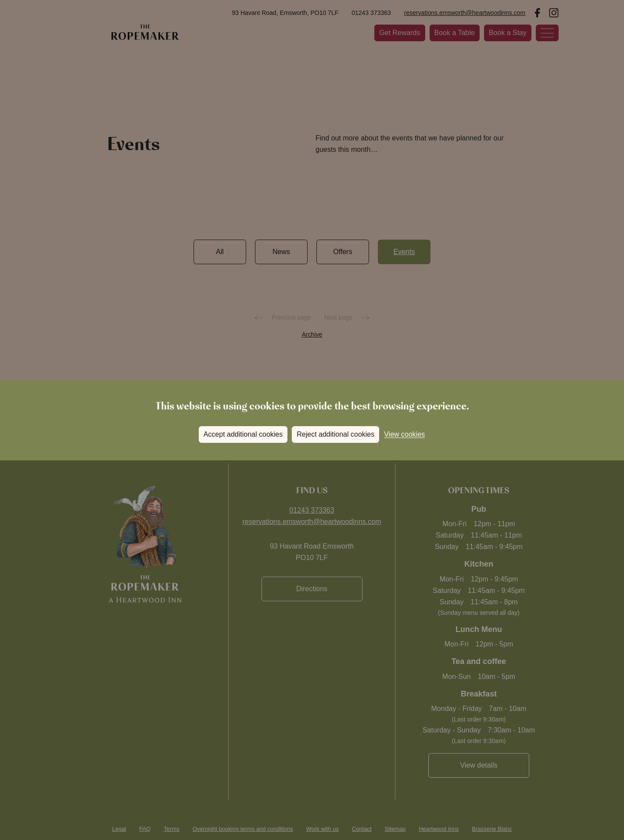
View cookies (404, 434)
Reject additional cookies (335, 434)
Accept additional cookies (243, 434)
